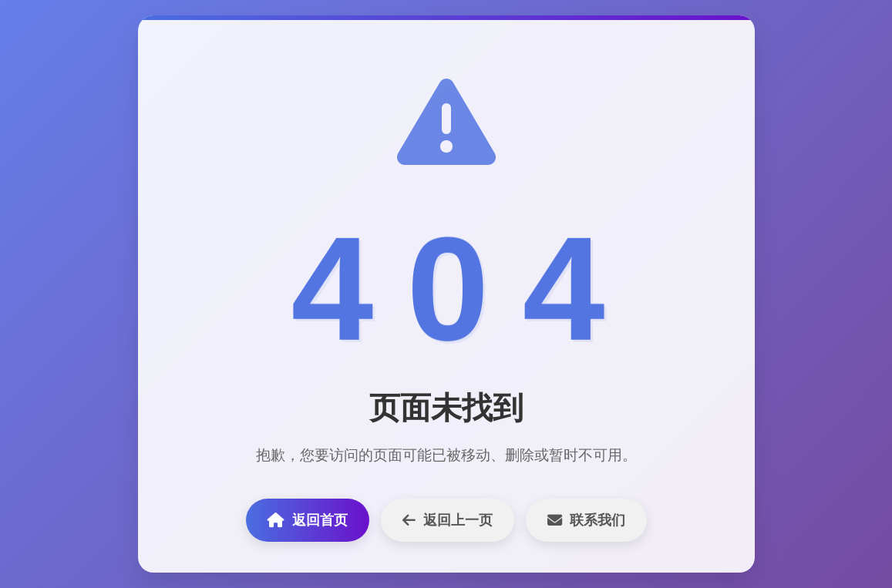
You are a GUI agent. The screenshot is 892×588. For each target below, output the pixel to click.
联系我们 (586, 520)
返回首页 (308, 520)
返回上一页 (448, 520)
